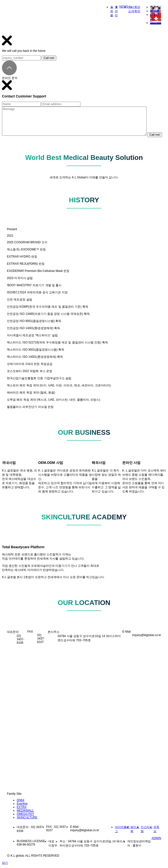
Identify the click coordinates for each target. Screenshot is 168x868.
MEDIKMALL (25, 811)
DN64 (21, 800)
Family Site (14, 794)
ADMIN (156, 838)
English (155, 11)
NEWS (124, 7)
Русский (156, 23)
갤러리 (116, 11)
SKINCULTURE (27, 817)
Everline (22, 804)
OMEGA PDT (25, 814)
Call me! (49, 58)
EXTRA (22, 807)
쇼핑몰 (112, 11)
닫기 (5, 863)
